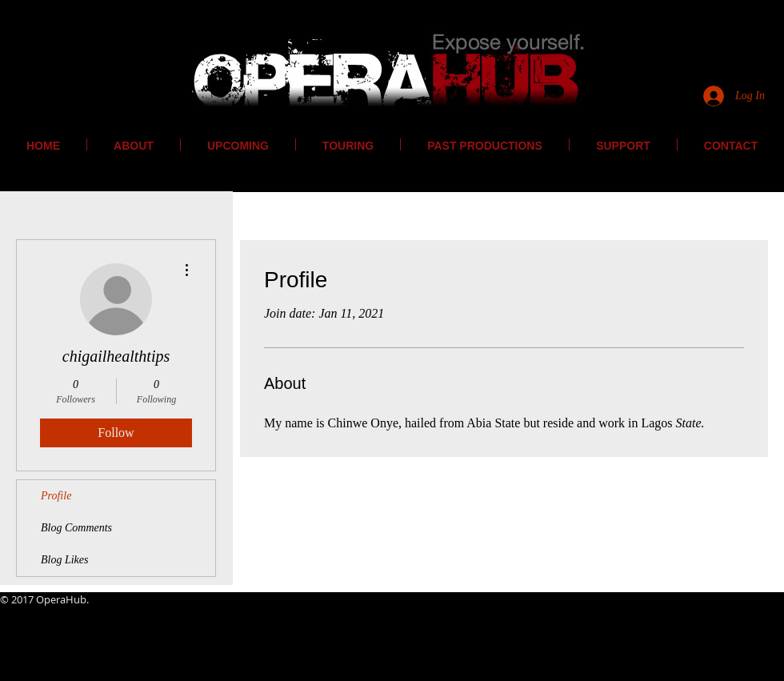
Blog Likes (65, 560)
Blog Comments (76, 528)
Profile (56, 496)
